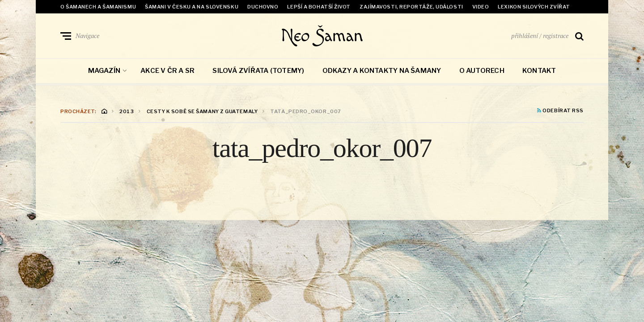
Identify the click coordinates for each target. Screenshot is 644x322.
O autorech (482, 71)
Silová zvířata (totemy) (258, 71)
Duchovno (263, 7)
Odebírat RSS (560, 111)
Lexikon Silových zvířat (534, 7)
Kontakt (539, 71)
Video (481, 7)
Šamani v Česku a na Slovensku (192, 7)
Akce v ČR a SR (167, 71)
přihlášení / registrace (540, 36)
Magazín (104, 71)
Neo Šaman (322, 36)
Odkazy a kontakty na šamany (382, 71)
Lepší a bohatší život (319, 7)
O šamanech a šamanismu (98, 7)
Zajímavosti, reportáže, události (411, 7)
